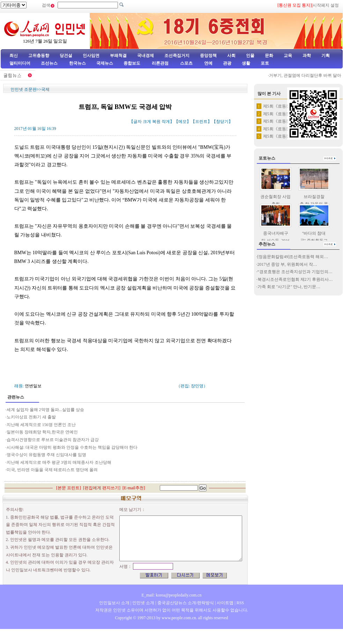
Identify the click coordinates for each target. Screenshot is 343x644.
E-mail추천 (134, 488)
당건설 (66, 56)
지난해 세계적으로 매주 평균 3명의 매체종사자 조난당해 (59, 462)
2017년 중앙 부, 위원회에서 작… (287, 264)
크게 (147, 122)
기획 (326, 56)
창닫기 (222, 122)
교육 (288, 56)
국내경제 (146, 56)
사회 (231, 56)
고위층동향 (39, 56)
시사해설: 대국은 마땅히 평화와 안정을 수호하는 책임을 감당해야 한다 (72, 447)
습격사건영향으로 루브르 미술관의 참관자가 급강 (53, 440)
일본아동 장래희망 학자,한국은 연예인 (42, 432)
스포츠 (186, 63)
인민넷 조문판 (24, 89)
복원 (156, 122)
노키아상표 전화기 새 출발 (31, 417)
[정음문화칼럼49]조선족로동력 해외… (293, 257)
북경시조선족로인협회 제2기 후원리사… (295, 279)
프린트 (201, 122)
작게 (166, 122)
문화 (269, 56)
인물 (250, 56)
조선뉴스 (50, 63)
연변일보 (33, 386)
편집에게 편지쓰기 (102, 488)
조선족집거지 (177, 56)
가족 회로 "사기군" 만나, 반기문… (289, 287)
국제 (45, 89)
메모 (182, 122)
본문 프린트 (69, 488)
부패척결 (118, 56)
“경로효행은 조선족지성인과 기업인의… (295, 272)
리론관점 (160, 63)
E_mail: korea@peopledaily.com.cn (172, 595)
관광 (227, 63)
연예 (208, 63)
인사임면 (91, 56)
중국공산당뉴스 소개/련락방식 (186, 603)
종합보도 (132, 63)
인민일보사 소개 (114, 603)
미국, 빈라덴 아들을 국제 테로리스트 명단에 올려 (52, 470)
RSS (240, 603)
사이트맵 (225, 603)
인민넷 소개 (143, 603)
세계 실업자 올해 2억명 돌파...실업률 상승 (45, 410)
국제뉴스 (105, 63)
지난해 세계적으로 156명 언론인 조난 (41, 425)
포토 (265, 63)
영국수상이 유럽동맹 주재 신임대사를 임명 (46, 455)
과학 (307, 56)
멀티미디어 (20, 63)
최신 (14, 56)
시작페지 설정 (326, 5)
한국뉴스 (77, 63)
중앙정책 (208, 56)
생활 (246, 63)
